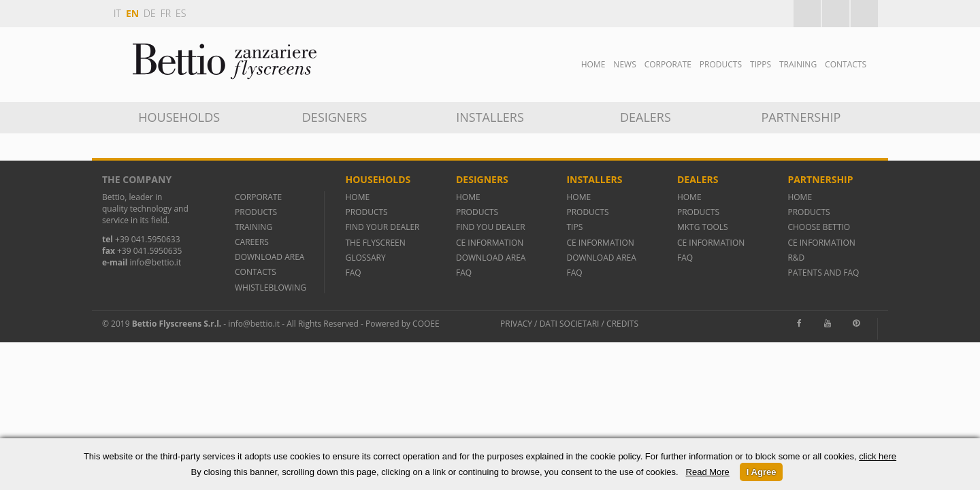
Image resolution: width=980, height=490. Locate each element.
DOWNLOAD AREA (269, 257)
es (181, 13)
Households (179, 117)
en (132, 13)
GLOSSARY (365, 258)
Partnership (801, 117)
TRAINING (798, 64)
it (117, 13)
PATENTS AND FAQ (823, 273)
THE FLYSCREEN (375, 243)
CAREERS (252, 242)
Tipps (761, 64)
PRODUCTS (256, 212)
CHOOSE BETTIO (819, 227)
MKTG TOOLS (703, 227)
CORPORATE (258, 197)
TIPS (574, 227)
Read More (708, 472)
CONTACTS (256, 272)
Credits (622, 324)
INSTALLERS (490, 117)
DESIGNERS (335, 117)
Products (721, 64)
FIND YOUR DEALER (382, 227)
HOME (357, 197)
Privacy (516, 324)
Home (593, 64)
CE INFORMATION (490, 243)
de (150, 13)
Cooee (426, 324)
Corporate (668, 64)
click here (878, 456)
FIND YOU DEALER (491, 227)
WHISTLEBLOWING (271, 288)
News (624, 64)
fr (166, 13)
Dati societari (570, 324)
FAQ (353, 273)
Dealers (646, 117)
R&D (796, 258)
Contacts (846, 64)
